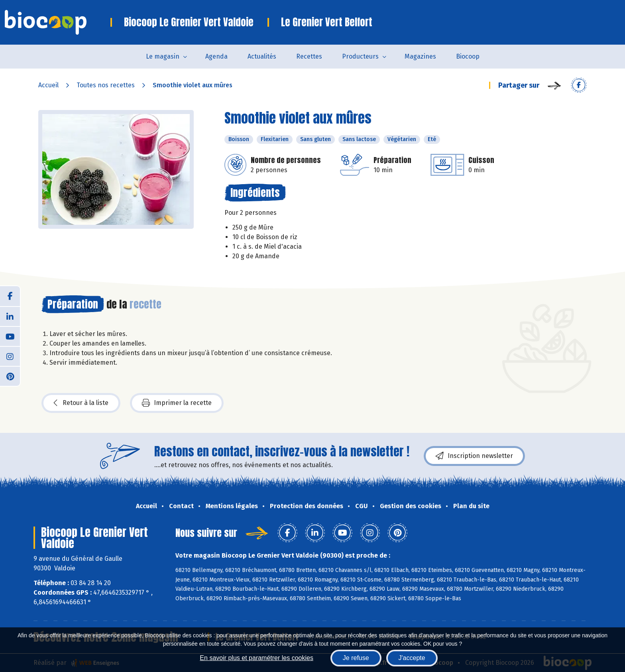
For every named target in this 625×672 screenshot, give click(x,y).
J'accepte (412, 658)
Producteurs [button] (360, 56)
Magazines (420, 56)
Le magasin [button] (163, 56)
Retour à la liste (81, 403)
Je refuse (356, 658)
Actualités (262, 56)
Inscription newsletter (474, 456)
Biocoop (468, 56)
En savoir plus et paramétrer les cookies (256, 658)
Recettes (309, 56)
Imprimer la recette (177, 403)
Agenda (216, 56)
